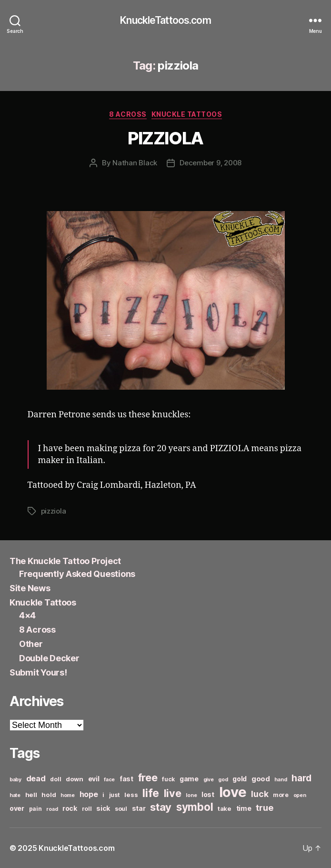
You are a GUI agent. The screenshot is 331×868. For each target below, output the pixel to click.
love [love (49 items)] (233, 792)
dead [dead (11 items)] (36, 778)
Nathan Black (135, 163)
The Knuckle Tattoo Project (65, 561)
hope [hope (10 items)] (89, 794)
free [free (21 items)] (148, 777)
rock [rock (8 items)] (70, 808)
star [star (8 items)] (139, 808)
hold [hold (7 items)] (49, 795)
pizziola (54, 511)
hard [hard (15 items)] (301, 778)
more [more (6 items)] (281, 795)
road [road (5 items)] (52, 809)
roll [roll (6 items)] (87, 809)
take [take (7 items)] (225, 808)
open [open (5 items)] (300, 795)
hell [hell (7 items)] (31, 795)
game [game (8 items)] (189, 779)
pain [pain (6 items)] (35, 809)
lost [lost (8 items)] (208, 794)
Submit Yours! (38, 672)
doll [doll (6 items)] (55, 779)
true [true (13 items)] (264, 807)
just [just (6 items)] (115, 795)
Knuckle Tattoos (187, 114)
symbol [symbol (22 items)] (195, 807)
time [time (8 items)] (244, 808)
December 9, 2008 (211, 163)
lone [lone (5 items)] (191, 795)
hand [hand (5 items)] (281, 780)
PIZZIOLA (165, 138)
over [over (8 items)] (17, 808)
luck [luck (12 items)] (260, 794)
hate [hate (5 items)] (15, 795)
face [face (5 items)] (109, 780)
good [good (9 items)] (261, 779)
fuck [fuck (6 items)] (168, 779)
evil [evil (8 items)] (94, 779)
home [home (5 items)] (68, 795)
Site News (30, 588)
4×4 (27, 615)
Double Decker (49, 658)
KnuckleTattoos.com (165, 20)
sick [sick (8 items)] (103, 808)
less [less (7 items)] (131, 795)
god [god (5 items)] (223, 780)
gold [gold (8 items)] (240, 779)
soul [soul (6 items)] (121, 809)
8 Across (128, 114)
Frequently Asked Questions (77, 574)
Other (31, 644)
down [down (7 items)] (75, 779)
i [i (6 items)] (103, 795)
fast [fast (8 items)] (126, 779)
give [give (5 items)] (209, 780)
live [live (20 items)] (173, 793)
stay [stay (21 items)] (161, 807)
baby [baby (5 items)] (15, 780)
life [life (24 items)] (151, 793)
